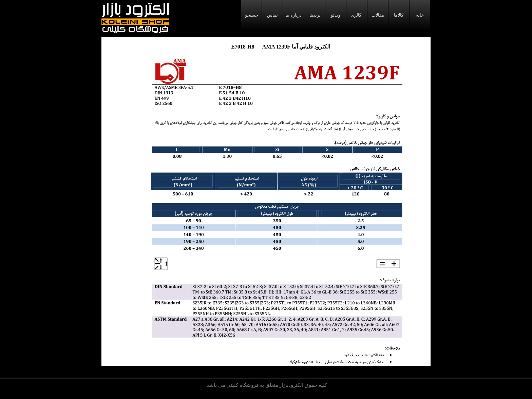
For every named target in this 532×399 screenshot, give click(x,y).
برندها (315, 15)
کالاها (399, 15)
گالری (357, 15)
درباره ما (293, 15)
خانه (420, 15)
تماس (272, 15)
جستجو (252, 15)
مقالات (378, 15)
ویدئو (336, 15)
